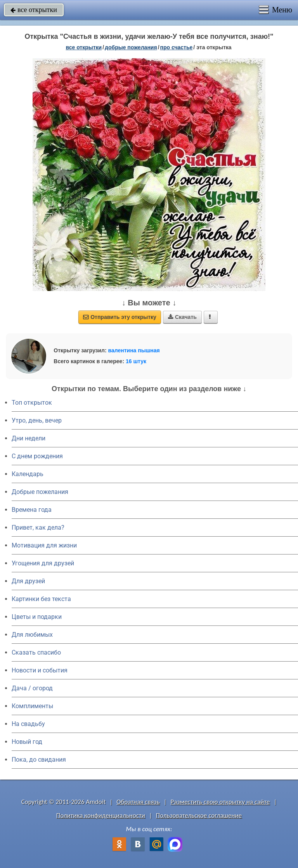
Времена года (32, 510)
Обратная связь (138, 802)
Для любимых (32, 635)
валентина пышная (134, 350)
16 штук (136, 361)
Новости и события (40, 670)
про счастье (177, 47)
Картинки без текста (41, 599)
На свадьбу (28, 724)
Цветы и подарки (37, 617)
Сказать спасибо (36, 652)
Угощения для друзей (43, 563)
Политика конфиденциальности (101, 815)
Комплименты (32, 706)
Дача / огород (32, 688)
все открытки (34, 10)
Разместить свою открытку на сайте (220, 802)
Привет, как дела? (38, 528)
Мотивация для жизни (44, 545)
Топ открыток (32, 403)
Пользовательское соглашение (199, 815)
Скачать (182, 317)
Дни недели (29, 438)
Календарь (28, 474)
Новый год (27, 742)
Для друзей (28, 581)
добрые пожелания (131, 47)
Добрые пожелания (40, 492)
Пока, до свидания (39, 760)
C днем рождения (37, 456)
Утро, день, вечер (37, 420)
